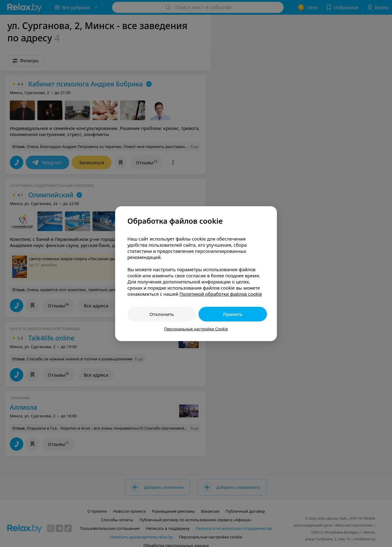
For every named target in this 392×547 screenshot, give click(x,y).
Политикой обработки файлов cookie (221, 294)
